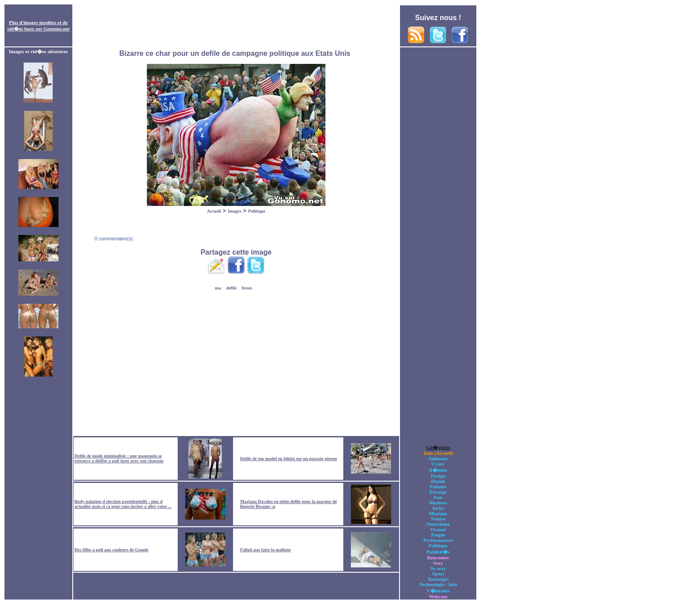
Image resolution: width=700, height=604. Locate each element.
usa (218, 288)
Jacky (438, 508)
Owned (438, 529)
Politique (257, 211)
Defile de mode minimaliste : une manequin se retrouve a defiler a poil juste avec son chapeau (119, 458)
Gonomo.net (56, 29)
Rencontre (438, 558)
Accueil (214, 211)
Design (438, 476)
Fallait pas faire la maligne (266, 550)
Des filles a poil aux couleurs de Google (112, 550)
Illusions (438, 503)
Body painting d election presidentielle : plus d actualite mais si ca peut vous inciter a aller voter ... (123, 504)
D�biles (438, 470)
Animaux (438, 458)
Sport (438, 574)
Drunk (438, 481)
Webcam (438, 596)
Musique (438, 513)
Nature (438, 519)
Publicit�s (438, 552)
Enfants (438, 487)
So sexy (438, 568)
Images (235, 211)
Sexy (438, 563)
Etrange (438, 492)
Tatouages (438, 579)
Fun (438, 497)
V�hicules (438, 591)
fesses (247, 288)
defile (231, 288)
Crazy (438, 464)
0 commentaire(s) (113, 239)
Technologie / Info (438, 584)
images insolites (40, 22)
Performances (438, 540)
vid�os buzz (21, 29)
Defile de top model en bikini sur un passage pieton (289, 459)
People (438, 535)
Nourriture (438, 524)
